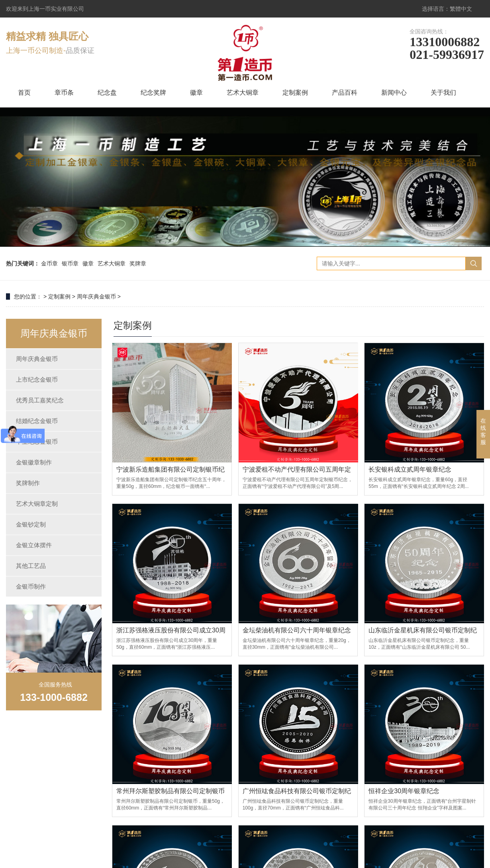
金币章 (49, 263)
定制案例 (295, 93)
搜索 (474, 263)
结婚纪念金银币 (37, 421)
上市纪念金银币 (37, 379)
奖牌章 (138, 263)
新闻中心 (394, 93)
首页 (24, 93)
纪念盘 (107, 93)
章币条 (64, 93)
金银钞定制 (31, 524)
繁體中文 (461, 9)
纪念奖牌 (153, 93)
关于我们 (443, 93)
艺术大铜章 (243, 93)
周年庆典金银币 (96, 296)
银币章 (70, 263)
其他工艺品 (31, 566)
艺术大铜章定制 (37, 504)
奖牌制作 (28, 483)
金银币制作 (31, 586)
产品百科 (345, 93)
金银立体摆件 (34, 545)
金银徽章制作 (34, 462)
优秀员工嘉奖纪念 (40, 400)
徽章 (196, 93)
